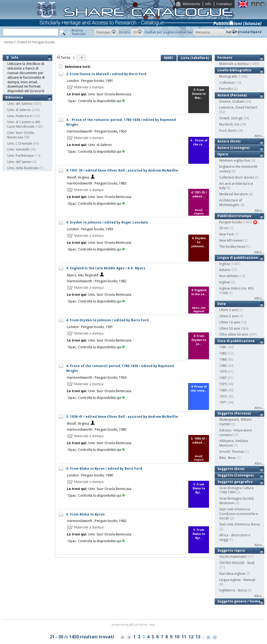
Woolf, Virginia (78, 177)
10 (177, 637)
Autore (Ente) (229, 141)
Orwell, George (231, 118)
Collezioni (227, 83)
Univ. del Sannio (19, 162)
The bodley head (232, 247)
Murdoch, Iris (229, 124)
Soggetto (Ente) (231, 469)
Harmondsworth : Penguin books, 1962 (97, 521)
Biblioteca (14, 97)
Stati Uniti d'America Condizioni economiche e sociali (239, 514)
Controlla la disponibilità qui (101, 101)
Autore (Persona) (232, 95)
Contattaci (224, 4)
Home (9, 42)
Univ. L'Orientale (20, 143)
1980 (223, 390)
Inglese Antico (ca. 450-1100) (237, 291)
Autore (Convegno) (233, 148)
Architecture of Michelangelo (231, 203)
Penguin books (44, 42)
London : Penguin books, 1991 (90, 81)
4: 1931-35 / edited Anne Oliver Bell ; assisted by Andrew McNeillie (122, 170)
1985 (223, 366)
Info (208, 4)
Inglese (225, 264)
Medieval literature (234, 194)
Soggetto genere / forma (239, 601)
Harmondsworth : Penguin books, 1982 (97, 281)
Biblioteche (191, 4)
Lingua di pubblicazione (238, 258)
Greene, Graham (232, 101)
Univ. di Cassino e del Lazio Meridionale (24, 124)
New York (227, 234)
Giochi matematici (233, 557)
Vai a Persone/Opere (244, 32)
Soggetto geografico (235, 482)
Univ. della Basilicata (23, 168)
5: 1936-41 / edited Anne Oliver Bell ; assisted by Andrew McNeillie (122, 417)
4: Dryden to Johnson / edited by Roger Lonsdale (107, 222)
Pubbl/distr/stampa (234, 216)
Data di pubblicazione (236, 341)
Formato (225, 58)
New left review (231, 240)
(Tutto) (22, 42)
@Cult (134, 624)
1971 (223, 402)
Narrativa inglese (232, 574)
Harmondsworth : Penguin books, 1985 (97, 429)
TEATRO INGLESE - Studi (237, 563)
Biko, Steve (227, 458)
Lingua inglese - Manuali (237, 580)
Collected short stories (237, 177)
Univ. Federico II (19, 116)
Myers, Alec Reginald (83, 275)
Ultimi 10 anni (230, 322)
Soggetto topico (231, 550)
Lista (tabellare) (195, 58)
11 (184, 637)
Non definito (229, 276)
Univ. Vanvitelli (18, 149)
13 (198, 637)
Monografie (228, 76)
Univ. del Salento (20, 104)
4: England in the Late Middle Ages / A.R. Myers (106, 268)
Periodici (226, 89)
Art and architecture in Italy (236, 186)
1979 (223, 384)
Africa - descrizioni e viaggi (235, 537)
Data (222, 304)
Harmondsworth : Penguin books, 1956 (97, 131)
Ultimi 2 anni (229, 310)
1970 (223, 372)
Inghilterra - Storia (233, 590)
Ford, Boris (228, 130)
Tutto (66, 58)
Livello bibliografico (234, 70)
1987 (223, 378)
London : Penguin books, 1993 (90, 229)
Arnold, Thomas (232, 452)
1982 (223, 353)
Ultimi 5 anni (229, 316)
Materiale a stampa (234, 64)
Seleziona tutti (77, 67)
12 (191, 637)
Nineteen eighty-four (235, 160)
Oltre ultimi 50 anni (234, 334)
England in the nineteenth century (238, 169)
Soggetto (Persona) (234, 413)
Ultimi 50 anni (230, 328)
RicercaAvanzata (79, 32)
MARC (169, 58)
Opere (223, 154)
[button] (106, 32)
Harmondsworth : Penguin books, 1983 (97, 183)
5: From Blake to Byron (85, 514)
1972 (223, 396)
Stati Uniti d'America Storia (239, 524)
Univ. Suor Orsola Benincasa (21, 135)
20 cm (224, 228)
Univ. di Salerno (19, 110)
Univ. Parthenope (20, 156)
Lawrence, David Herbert (238, 107)
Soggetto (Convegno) (235, 475)
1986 (223, 359)
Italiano (225, 270)
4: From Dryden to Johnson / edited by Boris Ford (107, 320)
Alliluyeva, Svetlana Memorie (234, 443)
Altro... (259, 136)
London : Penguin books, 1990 (90, 475)
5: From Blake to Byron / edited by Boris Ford (104, 469)
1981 (223, 347)
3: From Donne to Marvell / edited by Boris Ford (106, 74)
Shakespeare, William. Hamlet (236, 422)
